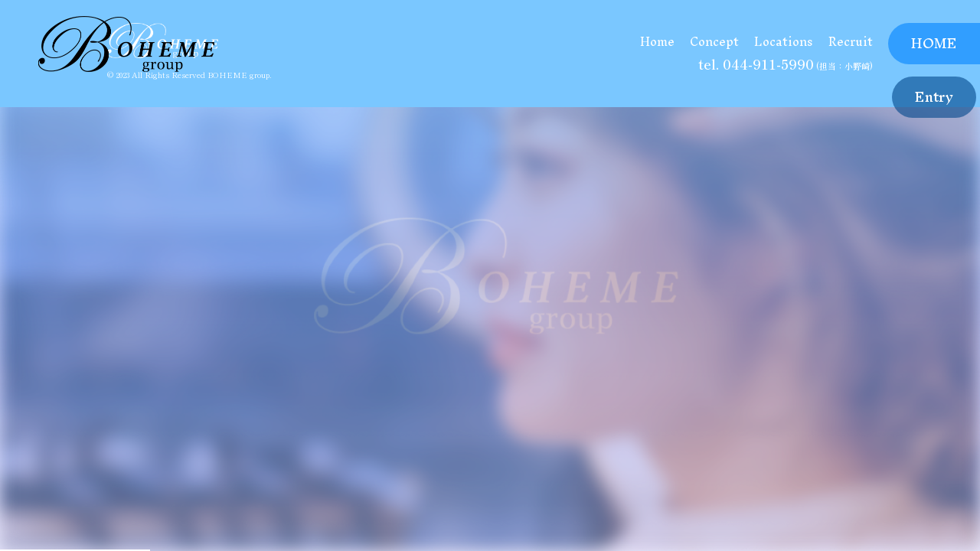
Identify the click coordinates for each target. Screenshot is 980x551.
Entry (934, 97)
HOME (934, 43)
